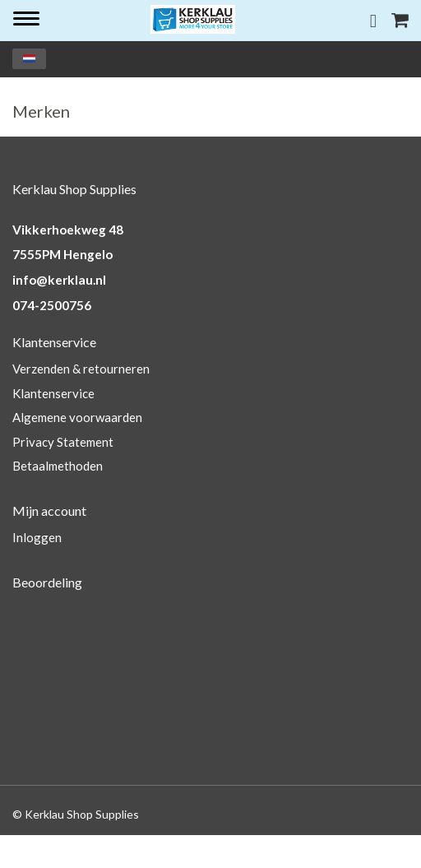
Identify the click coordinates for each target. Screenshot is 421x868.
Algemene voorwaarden (77, 417)
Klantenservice (53, 393)
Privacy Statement (63, 442)
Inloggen (37, 537)
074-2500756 (52, 305)
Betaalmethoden (58, 466)
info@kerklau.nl (59, 280)
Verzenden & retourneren (81, 369)
